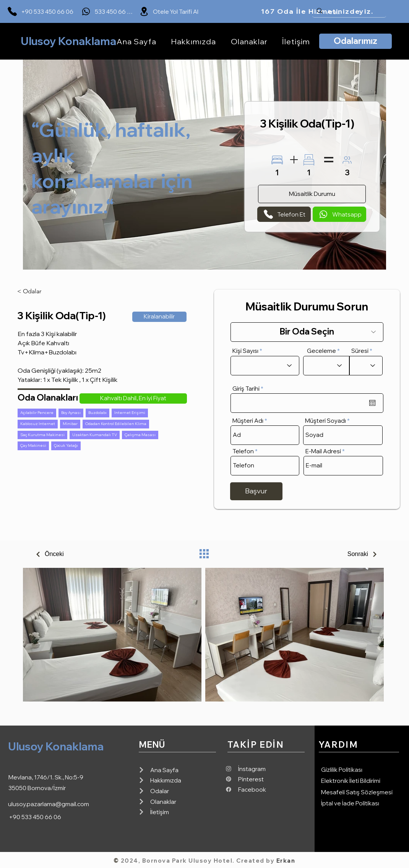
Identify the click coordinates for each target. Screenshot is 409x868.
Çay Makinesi (33, 445)
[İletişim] (177, 812)
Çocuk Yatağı (66, 445)
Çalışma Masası (140, 434)
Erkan (286, 861)
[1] (277, 166)
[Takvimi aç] (372, 403)
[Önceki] (56, 554)
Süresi (360, 351)
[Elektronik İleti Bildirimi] (360, 781)
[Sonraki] (356, 554)
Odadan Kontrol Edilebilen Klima (116, 423)
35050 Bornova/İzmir (37, 788)
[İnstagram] (263, 769)
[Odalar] (177, 791)
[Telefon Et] (284, 214)
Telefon (243, 451)
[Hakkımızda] (177, 780)
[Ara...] (348, 12)
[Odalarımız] (355, 41)
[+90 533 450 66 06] (42, 11)
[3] (347, 166)
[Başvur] (256, 491)
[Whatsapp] (339, 214)
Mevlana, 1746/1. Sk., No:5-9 (46, 777)
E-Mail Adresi (323, 451)
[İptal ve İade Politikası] (360, 803)
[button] (159, 317)
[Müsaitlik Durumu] (312, 194)
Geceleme (321, 351)
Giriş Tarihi (250, 389)
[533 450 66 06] (107, 11)
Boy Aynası (71, 412)
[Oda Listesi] (204, 554)
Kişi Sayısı (245, 351)
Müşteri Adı (248, 421)
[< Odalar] (34, 291)
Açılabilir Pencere (37, 412)
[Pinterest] (263, 779)
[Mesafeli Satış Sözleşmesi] (360, 792)
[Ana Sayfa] (177, 770)
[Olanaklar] (177, 802)
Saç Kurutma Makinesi (42, 434)
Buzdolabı (97, 412)
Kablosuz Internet (37, 423)
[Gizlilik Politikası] (360, 770)
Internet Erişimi (130, 412)
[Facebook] (263, 789)
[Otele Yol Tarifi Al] (170, 11)
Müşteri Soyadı (325, 421)
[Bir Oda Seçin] (307, 332)
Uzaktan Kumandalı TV (94, 434)
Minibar (70, 423)
